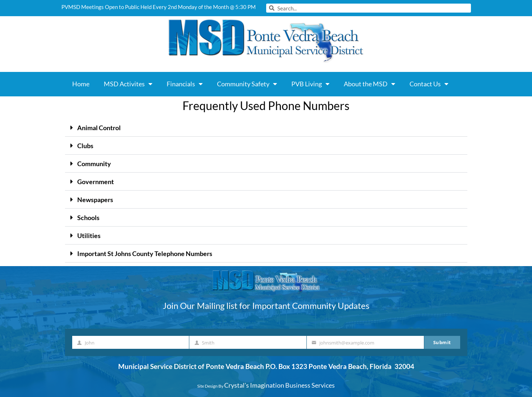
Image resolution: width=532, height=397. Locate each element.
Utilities (89, 236)
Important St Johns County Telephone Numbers (145, 254)
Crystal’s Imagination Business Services (279, 385)
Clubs (85, 146)
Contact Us (429, 84)
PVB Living (310, 84)
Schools (88, 218)
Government (96, 182)
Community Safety (247, 84)
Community (94, 164)
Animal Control (99, 128)
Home (81, 84)
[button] (266, 128)
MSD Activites (128, 84)
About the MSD (369, 84)
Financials (185, 84)
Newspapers (95, 200)
